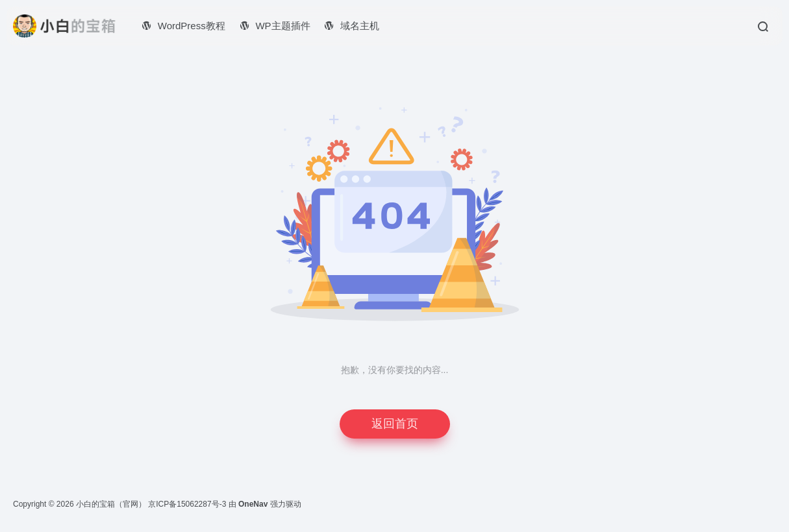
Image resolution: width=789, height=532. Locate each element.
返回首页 (395, 424)
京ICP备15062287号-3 (187, 504)
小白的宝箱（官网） (111, 504)
